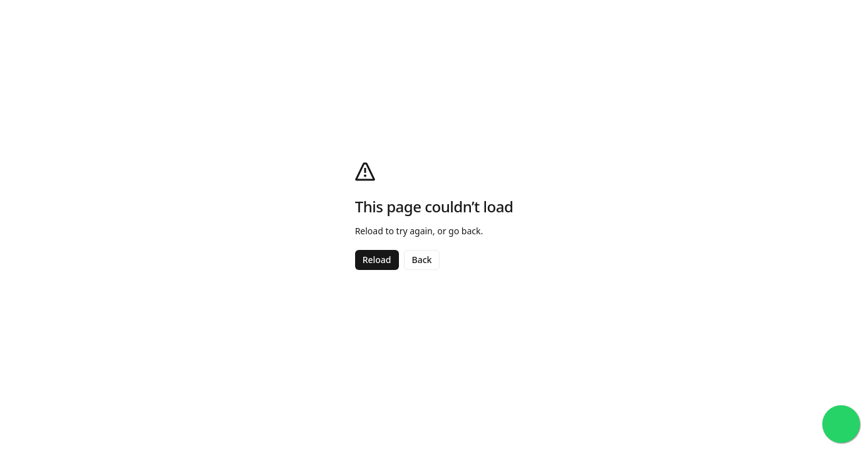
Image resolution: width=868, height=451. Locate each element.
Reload (377, 260)
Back (422, 260)
